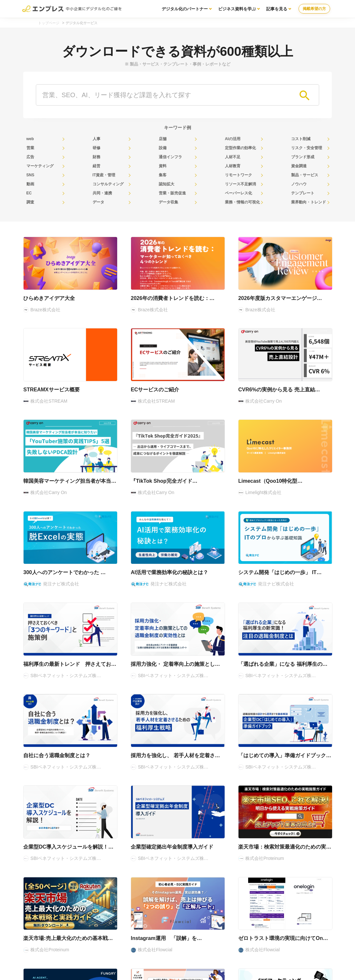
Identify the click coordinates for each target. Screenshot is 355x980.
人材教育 (233, 166)
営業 (30, 148)
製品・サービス (305, 175)
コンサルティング (108, 184)
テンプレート (303, 193)
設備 (163, 148)
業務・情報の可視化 (242, 202)
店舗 (163, 139)
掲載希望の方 (314, 9)
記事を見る (277, 9)
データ (98, 202)
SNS (30, 175)
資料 (163, 166)
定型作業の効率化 (240, 148)
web (30, 139)
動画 (30, 184)
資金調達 (299, 166)
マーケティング (40, 166)
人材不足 (233, 157)
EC (29, 193)
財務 (96, 157)
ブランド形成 (303, 157)
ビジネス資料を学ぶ (237, 9)
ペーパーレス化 (238, 193)
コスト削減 (301, 139)
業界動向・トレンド (309, 202)
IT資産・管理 (104, 175)
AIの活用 (233, 139)
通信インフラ (170, 157)
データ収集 (168, 202)
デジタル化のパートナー (185, 9)
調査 (30, 202)
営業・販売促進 (172, 193)
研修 (96, 148)
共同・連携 (102, 193)
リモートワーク (238, 175)
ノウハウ (299, 184)
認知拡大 (167, 184)
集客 (163, 175)
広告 (30, 157)
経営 (96, 166)
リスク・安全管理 (307, 148)
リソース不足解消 (240, 184)
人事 (96, 139)
